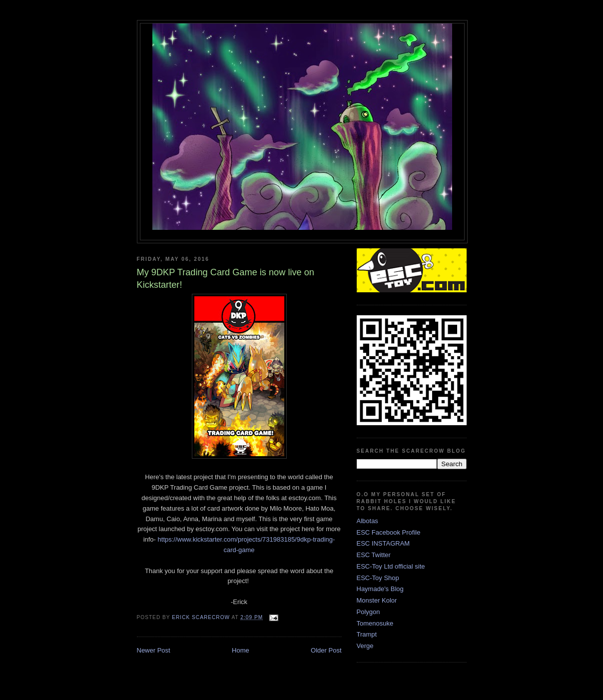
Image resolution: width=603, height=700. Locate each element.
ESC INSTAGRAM (383, 543)
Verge (365, 646)
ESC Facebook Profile (389, 532)
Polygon (368, 612)
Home (241, 650)
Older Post (326, 650)
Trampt (367, 634)
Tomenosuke (375, 623)
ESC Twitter (374, 555)
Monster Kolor (377, 600)
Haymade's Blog (380, 589)
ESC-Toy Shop (378, 578)
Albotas (367, 521)
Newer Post (154, 650)
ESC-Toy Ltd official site (391, 566)
